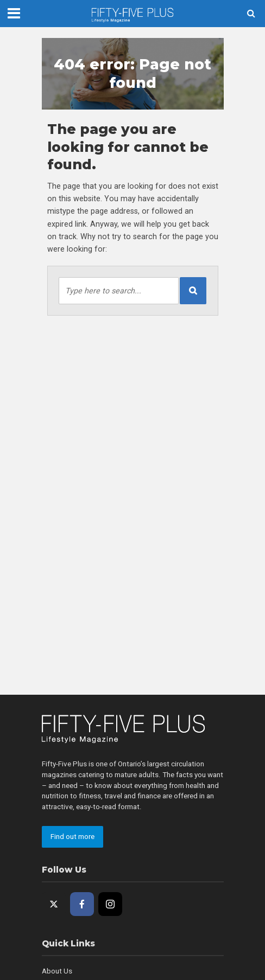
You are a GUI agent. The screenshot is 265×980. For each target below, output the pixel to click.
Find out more (72, 837)
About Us (57, 971)
